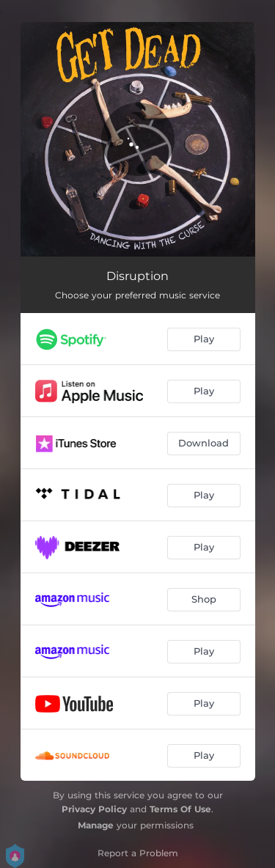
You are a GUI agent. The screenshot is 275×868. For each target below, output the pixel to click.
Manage (96, 825)
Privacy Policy (94, 809)
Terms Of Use (180, 809)
